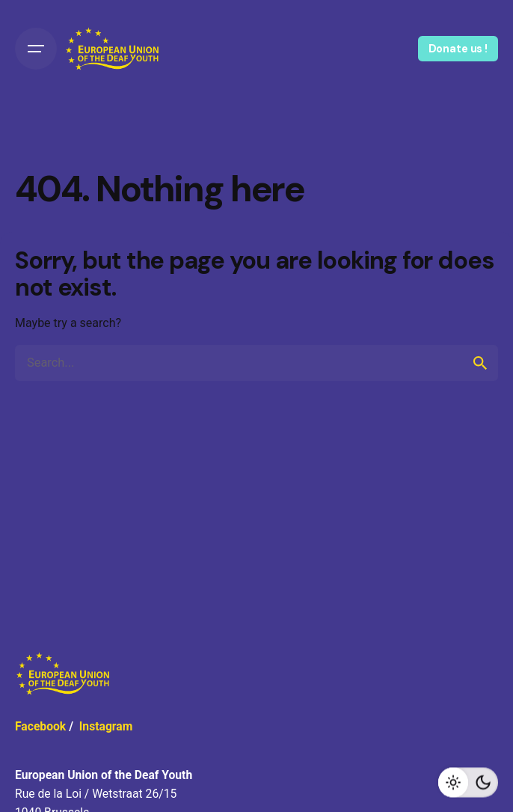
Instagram (106, 726)
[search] (480, 363)
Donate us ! (458, 49)
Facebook (40, 726)
